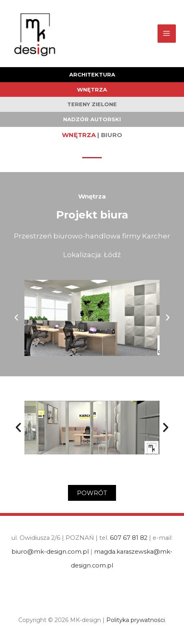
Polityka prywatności (136, 620)
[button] (16, 318)
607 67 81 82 (129, 538)
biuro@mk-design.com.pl (50, 552)
